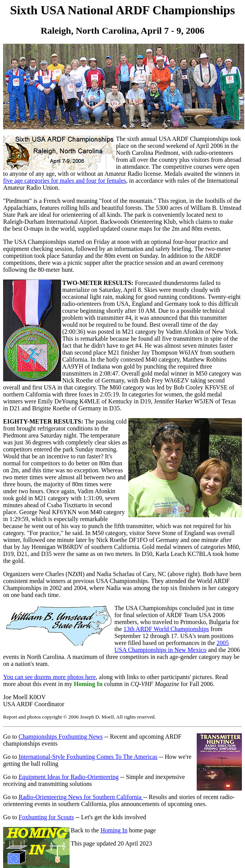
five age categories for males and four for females (65, 181)
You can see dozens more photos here (49, 677)
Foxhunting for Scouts (46, 817)
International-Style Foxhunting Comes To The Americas (88, 757)
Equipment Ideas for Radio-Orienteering (69, 777)
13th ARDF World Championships (166, 629)
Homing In (114, 830)
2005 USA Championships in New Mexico (172, 646)
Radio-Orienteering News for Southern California (81, 797)
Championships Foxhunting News (61, 737)
